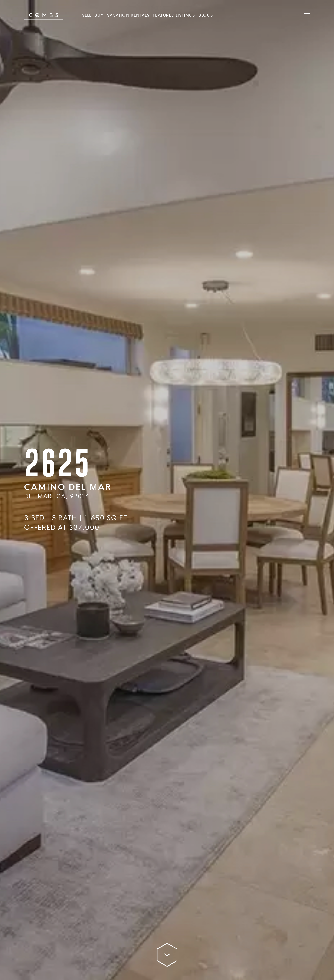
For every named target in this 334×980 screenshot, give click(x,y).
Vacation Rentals (128, 15)
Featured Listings (174, 15)
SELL (87, 15)
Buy (99, 15)
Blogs (206, 15)
